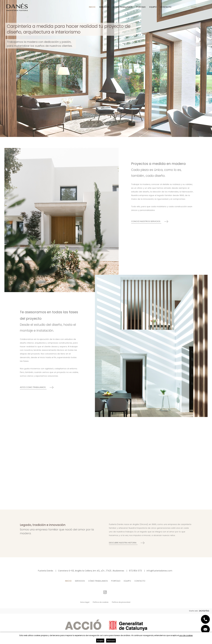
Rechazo (111, 641)
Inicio (92, 7)
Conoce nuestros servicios (146, 221)
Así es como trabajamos (33, 387)
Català (186, 7)
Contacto (166, 7)
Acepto (100, 641)
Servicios (104, 7)
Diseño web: (199, 611)
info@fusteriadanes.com (159, 571)
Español (194, 7)
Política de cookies (101, 602)
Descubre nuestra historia (123, 543)
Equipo (153, 7)
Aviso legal (85, 602)
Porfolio (141, 7)
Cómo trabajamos (123, 7)
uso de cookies (186, 635)
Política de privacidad (121, 602)
